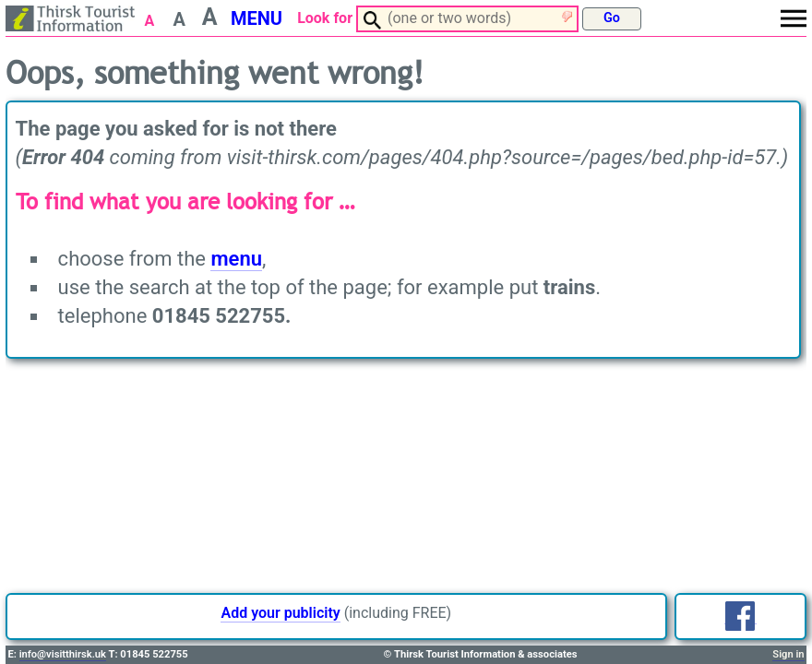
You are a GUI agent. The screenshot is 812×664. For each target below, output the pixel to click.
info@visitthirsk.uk (63, 654)
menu (236, 259)
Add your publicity (280, 613)
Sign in (788, 654)
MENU (257, 18)
